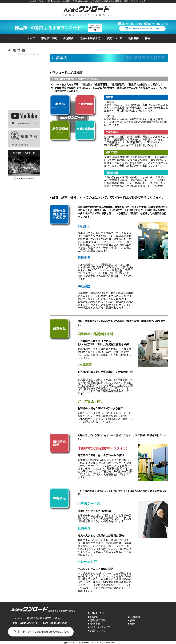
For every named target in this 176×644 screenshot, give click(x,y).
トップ (31, 38)
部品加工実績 (49, 38)
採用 (148, 38)
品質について (114, 38)
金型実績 (68, 38)
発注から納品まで (90, 38)
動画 (133, 624)
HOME (94, 617)
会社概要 (133, 38)
